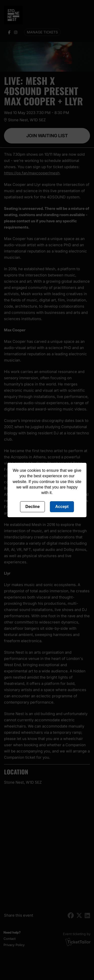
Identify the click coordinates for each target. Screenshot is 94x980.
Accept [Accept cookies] (62, 507)
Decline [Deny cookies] (32, 507)
